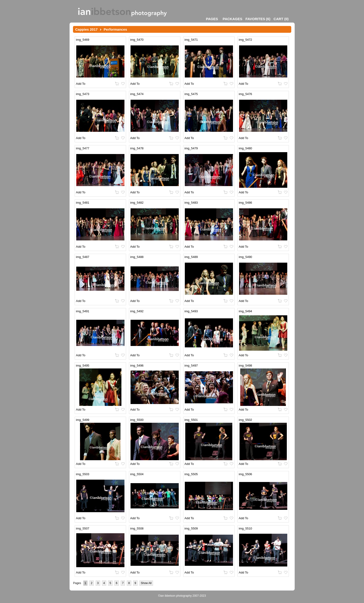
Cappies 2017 (87, 29)
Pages (212, 19)
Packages (233, 19)
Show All (146, 583)
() (258, 19)
